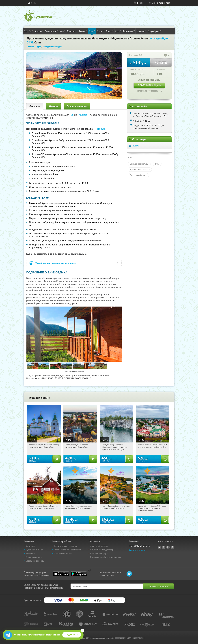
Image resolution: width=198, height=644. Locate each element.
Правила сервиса (34, 557)
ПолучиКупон (155, 31)
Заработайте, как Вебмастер (67, 550)
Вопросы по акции (77, 106)
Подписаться (72, 635)
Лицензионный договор (102, 550)
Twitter (168, 547)
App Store (61, 574)
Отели (110, 31)
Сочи (30, 3)
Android (83, 115)
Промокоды (129, 31)
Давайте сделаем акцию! (65, 546)
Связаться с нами (137, 550)
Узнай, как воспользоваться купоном (56, 263)
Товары (83, 31)
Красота (39, 31)
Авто (62, 31)
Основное (35, 106)
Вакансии (30, 553)
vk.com (135, 146)
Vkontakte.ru (164, 547)
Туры (92, 31)
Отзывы (53, 106)
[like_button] (166, 56)
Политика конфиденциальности (106, 557)
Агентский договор (99, 546)
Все (25, 31)
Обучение (72, 31)
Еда (31, 31)
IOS (72, 115)
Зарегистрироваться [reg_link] (161, 3)
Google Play (79, 574)
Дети (118, 31)
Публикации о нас (34, 550)
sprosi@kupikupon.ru (139, 546)
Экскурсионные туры (139, 164)
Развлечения (51, 31)
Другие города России (140, 170)
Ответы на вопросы (35, 561)
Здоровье (141, 31)
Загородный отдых (138, 175)
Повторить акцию (149, 85)
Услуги (101, 31)
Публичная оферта (99, 553)
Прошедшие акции (63, 553)
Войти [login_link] (140, 3)
